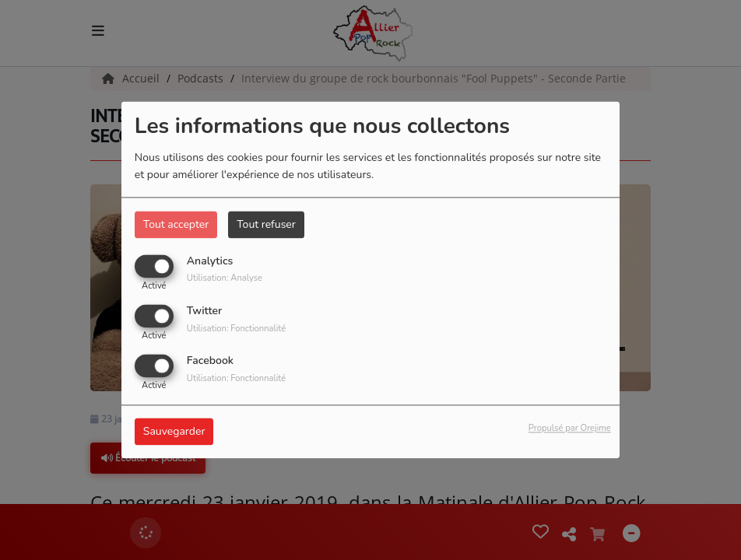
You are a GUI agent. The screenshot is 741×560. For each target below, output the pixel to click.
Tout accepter (176, 224)
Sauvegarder (174, 432)
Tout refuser (266, 224)
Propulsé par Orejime (570, 429)
